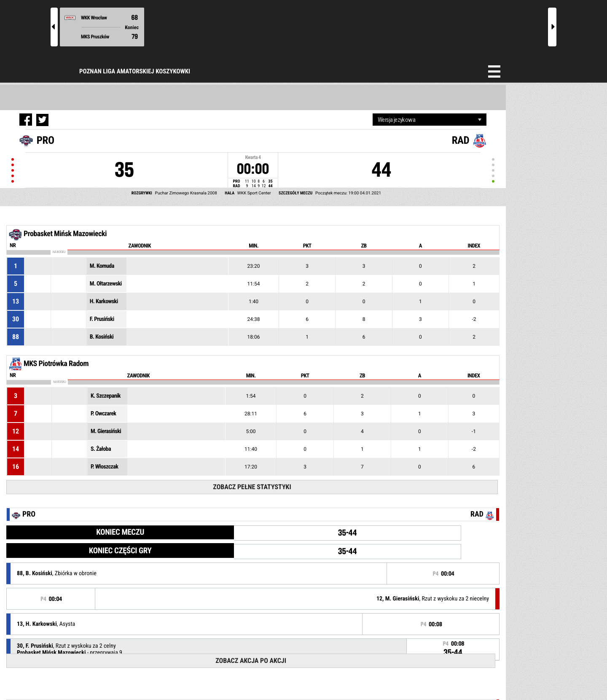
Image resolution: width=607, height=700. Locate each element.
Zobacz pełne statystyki (252, 487)
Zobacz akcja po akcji (251, 661)
